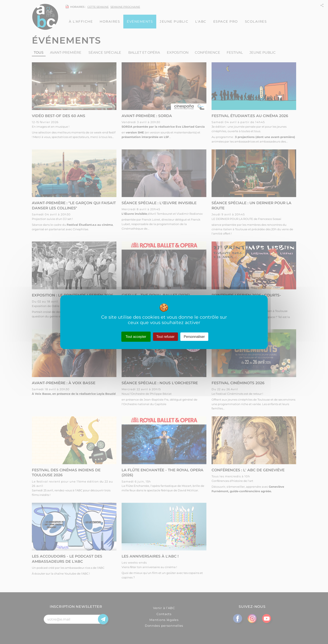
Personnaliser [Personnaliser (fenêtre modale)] (194, 336)
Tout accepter (136, 336)
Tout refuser (165, 336)
